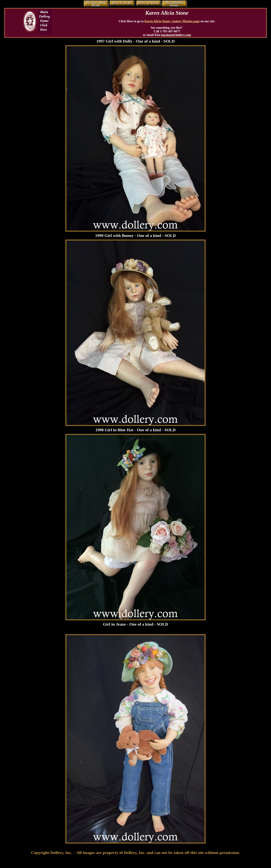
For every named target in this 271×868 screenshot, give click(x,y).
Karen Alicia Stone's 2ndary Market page (172, 21)
